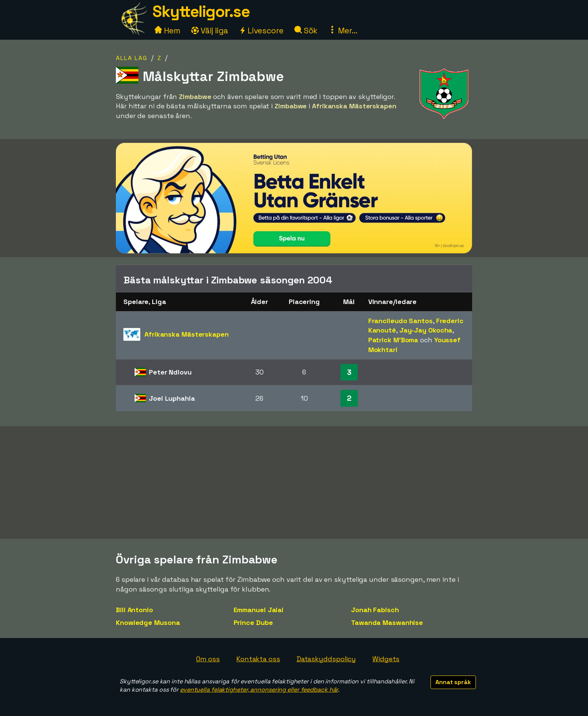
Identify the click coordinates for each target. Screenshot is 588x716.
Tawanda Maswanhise (387, 622)
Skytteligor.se (201, 11)
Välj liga (210, 31)
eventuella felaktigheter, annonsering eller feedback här (259, 690)
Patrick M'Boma (393, 340)
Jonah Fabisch (375, 610)
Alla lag (132, 58)
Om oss (208, 659)
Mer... (343, 31)
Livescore (261, 31)
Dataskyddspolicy (326, 659)
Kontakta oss (258, 659)
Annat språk (453, 682)
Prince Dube (253, 622)
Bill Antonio (134, 610)
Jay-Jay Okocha (426, 330)
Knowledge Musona (148, 622)
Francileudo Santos (400, 321)
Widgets (386, 659)
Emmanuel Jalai (259, 610)
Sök (306, 31)
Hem (167, 31)
